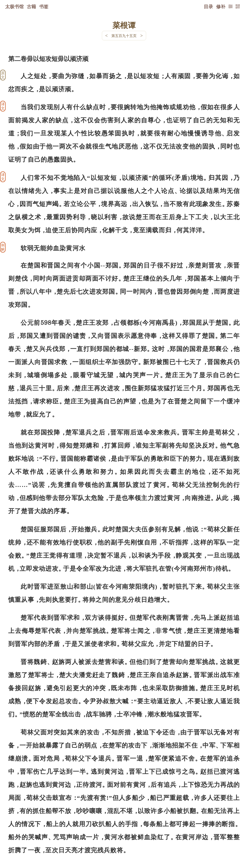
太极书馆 (14, 6)
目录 (208, 6)
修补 (221, 6)
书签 (44, 6)
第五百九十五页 (124, 36)
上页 (230, 837)
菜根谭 (124, 25)
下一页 (124, 837)
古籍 (31, 6)
